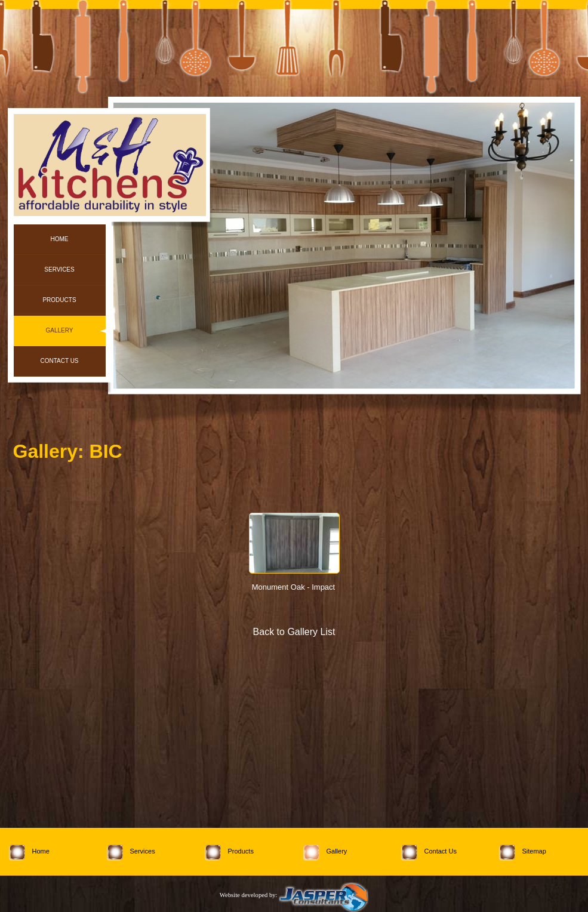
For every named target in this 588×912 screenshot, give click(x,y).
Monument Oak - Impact (293, 587)
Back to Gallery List (294, 632)
